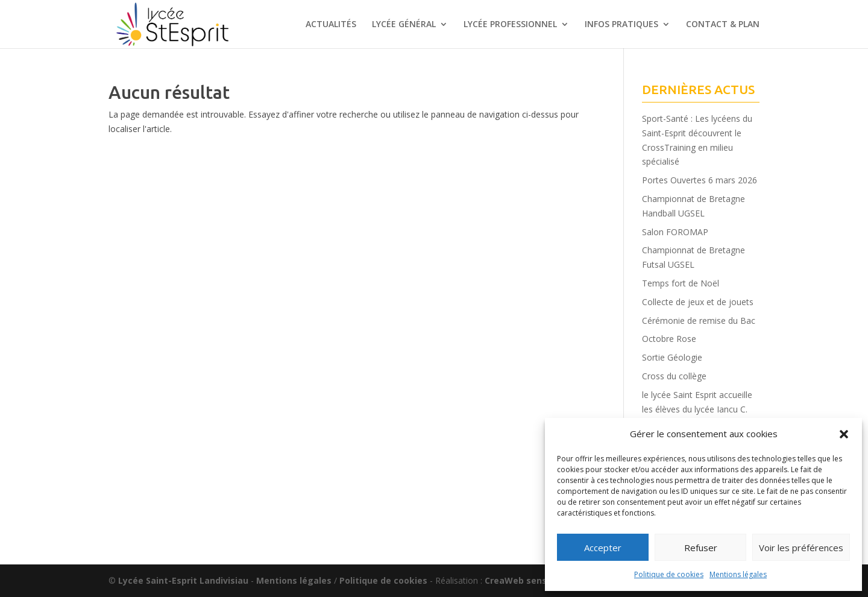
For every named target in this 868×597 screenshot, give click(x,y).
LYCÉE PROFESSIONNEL (510, 25)
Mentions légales (738, 574)
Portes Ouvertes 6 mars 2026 (700, 180)
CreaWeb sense (518, 580)
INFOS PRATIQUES (621, 25)
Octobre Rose (669, 339)
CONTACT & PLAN (723, 25)
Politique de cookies (669, 574)
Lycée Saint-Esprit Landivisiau (183, 580)
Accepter (603, 548)
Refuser (701, 548)
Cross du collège (674, 376)
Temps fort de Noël (681, 283)
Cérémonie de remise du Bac (699, 321)
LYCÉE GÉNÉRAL (404, 25)
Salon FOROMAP (675, 232)
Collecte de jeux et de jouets (698, 302)
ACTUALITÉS (331, 25)
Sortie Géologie (672, 357)
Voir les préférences (801, 548)
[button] (844, 434)
